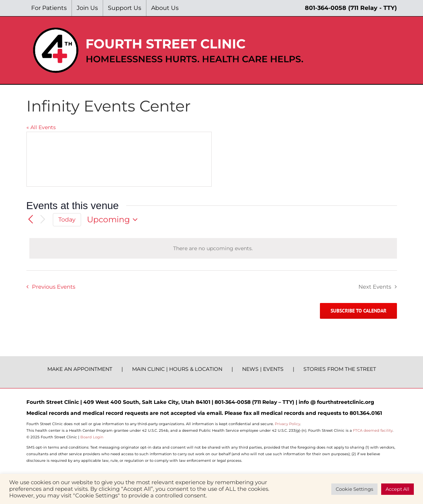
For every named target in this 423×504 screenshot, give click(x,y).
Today (67, 220)
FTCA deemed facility (373, 430)
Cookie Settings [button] (354, 489)
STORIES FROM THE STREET (340, 369)
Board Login (92, 437)
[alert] (213, 248)
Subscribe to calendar (358, 311)
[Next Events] (43, 220)
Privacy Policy (287, 424)
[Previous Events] (31, 220)
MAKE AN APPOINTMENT (80, 369)
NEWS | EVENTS (263, 369)
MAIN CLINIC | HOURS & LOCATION (177, 369)
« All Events (41, 127)
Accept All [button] (398, 489)
